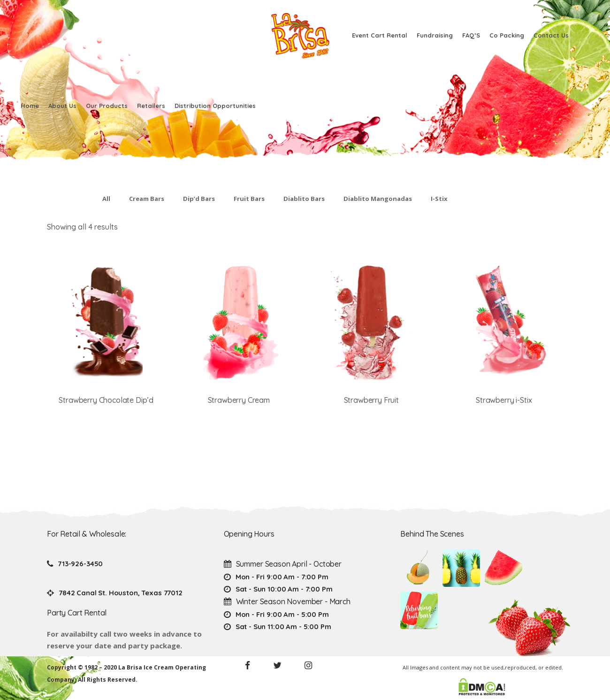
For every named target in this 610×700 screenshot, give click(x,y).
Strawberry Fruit (371, 400)
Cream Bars (147, 199)
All (106, 199)
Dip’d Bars (199, 199)
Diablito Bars (304, 199)
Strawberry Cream (239, 400)
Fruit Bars (249, 199)
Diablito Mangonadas (378, 199)
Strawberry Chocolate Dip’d (106, 400)
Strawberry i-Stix (504, 400)
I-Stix (439, 199)
